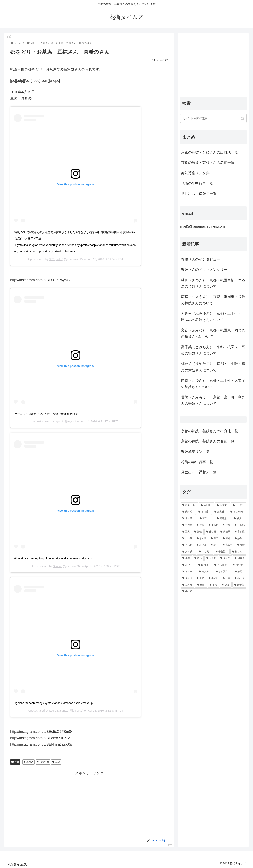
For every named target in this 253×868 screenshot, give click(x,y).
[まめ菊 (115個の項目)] (189, 519)
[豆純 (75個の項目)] (227, 539)
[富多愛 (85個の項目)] (240, 532)
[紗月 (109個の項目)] (239, 519)
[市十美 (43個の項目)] (239, 585)
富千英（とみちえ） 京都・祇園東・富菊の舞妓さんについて (213, 350)
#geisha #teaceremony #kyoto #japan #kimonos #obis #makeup (53, 703)
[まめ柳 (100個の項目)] (213, 525)
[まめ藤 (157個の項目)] (204, 512)
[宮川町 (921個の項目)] (207, 505)
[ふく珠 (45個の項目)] (188, 585)
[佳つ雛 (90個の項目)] (211, 532)
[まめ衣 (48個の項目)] (189, 572)
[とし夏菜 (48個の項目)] (223, 572)
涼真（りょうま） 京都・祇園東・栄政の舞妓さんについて (213, 300)
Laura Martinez (58, 711)
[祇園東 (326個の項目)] (223, 505)
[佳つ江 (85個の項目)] (187, 539)
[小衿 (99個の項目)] (227, 525)
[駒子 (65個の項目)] (215, 545)
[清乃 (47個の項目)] (240, 572)
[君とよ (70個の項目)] (202, 545)
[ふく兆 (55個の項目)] (211, 558)
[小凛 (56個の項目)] (186, 558)
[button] (243, 119)
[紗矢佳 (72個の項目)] (240, 539)
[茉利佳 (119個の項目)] (220, 512)
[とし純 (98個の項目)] (240, 525)
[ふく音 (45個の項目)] (240, 578)
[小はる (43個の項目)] (213, 591)
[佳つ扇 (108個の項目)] (187, 525)
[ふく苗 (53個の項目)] (225, 558)
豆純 (58, 762)
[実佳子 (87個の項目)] (225, 532)
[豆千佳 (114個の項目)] (206, 519)
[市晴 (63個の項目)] (241, 545)
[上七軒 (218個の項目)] (239, 505)
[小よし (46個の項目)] (213, 578)
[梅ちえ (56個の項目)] (238, 552)
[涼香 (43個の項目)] (226, 585)
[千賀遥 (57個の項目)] (222, 552)
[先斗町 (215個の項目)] (188, 512)
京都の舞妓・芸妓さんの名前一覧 (208, 163)
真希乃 (30, 762)
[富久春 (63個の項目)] (228, 545)
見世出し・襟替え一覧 (199, 194)
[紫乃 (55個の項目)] (198, 558)
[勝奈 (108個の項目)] (200, 525)
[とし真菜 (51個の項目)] (221, 565)
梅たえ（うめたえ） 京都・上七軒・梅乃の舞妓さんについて (213, 367)
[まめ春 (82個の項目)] (202, 539)
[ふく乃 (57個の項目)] (205, 552)
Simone (57, 566)
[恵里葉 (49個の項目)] (239, 565)
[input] (213, 118)
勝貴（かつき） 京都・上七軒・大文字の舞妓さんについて (213, 384)
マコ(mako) (56, 259)
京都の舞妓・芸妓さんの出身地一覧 (210, 152)
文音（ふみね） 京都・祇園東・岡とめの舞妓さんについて (213, 333)
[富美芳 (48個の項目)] (205, 572)
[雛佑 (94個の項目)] (198, 532)
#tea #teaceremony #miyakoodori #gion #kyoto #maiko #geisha (53, 558)
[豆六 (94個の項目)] (186, 532)
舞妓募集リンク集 (195, 173)
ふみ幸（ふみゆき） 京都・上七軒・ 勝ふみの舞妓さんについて (211, 317)
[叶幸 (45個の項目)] (227, 578)
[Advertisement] (89, 804)
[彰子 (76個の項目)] (215, 539)
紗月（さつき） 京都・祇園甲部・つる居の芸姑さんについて (213, 283)
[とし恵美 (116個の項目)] (237, 512)
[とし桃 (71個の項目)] (187, 545)
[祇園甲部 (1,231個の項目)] (189, 505)
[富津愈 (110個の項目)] (223, 519)
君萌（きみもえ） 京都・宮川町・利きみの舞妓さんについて (213, 400)
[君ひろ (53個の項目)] (188, 565)
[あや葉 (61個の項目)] (189, 552)
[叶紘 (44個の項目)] (201, 585)
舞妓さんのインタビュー (201, 259)
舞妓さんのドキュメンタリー (204, 270)
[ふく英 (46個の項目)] (187, 578)
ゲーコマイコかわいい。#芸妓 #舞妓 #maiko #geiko (46, 414)
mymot (59, 421)
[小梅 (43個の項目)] (213, 585)
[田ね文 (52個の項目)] (204, 565)
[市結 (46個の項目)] (200, 578)
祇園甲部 (44, 762)
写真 (17, 762)
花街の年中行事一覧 (197, 183)
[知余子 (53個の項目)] (240, 558)
